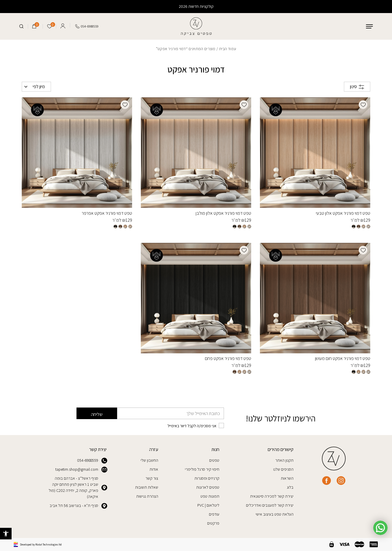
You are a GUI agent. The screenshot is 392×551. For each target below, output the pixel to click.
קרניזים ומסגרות (207, 478)
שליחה (97, 414)
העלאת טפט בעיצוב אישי (275, 514)
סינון (357, 87)
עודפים (214, 514)
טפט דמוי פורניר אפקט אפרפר (107, 213)
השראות (287, 478)
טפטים (214, 460)
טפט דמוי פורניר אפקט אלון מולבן (223, 213)
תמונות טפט (210, 496)
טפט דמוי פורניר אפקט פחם (228, 358)
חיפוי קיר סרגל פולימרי (202, 469)
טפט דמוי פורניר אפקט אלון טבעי (343, 213)
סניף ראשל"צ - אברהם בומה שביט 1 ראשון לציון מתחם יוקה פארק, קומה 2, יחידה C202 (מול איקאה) (78, 487)
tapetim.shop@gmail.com (81, 470)
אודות (154, 469)
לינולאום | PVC (208, 505)
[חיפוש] (21, 26)
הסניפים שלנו (283, 469)
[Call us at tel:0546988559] (87, 26)
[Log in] (63, 25)
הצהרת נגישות (147, 496)
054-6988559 (92, 461)
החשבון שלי (149, 460)
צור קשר (152, 478)
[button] (6, 534)
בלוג (290, 487)
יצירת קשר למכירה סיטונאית (272, 496)
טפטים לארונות (208, 487)
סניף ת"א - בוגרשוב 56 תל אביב (78, 506)
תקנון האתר (284, 460)
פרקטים (213, 523)
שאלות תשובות (147, 487)
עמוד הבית (228, 49)
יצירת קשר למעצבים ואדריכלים (270, 505)
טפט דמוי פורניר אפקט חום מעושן (343, 358)
